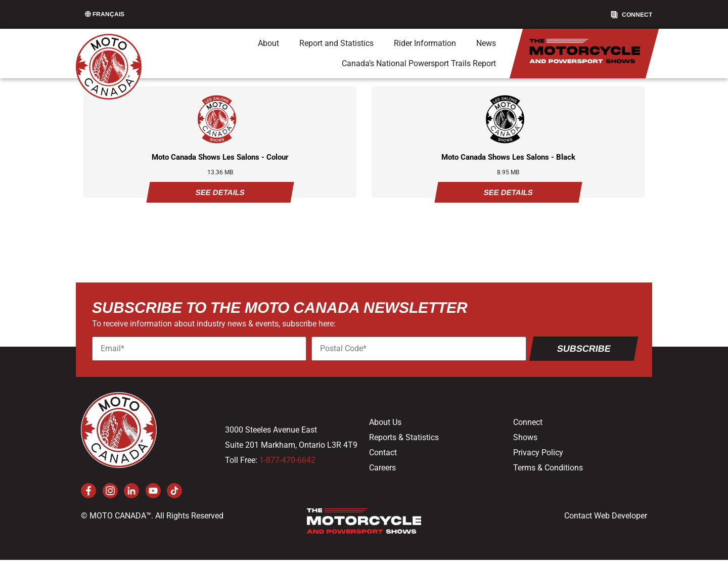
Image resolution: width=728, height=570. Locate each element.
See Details (220, 192)
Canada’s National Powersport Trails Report (419, 63)
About (268, 43)
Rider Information (425, 43)
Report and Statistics (336, 43)
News (486, 43)
